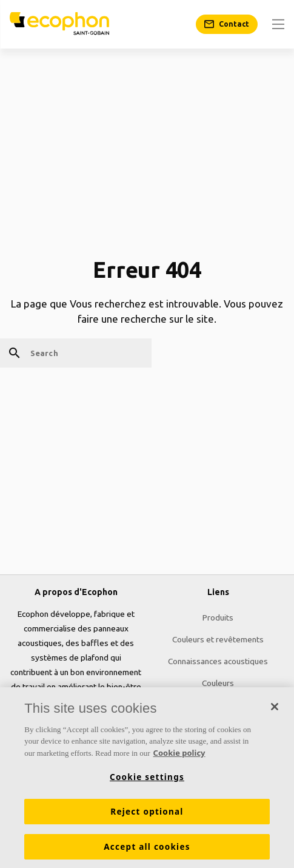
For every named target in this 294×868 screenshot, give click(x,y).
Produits (218, 617)
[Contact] (227, 24)
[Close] (275, 710)
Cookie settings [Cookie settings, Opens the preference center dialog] (147, 780)
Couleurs (218, 683)
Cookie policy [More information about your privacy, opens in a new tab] (179, 756)
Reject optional (147, 815)
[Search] (76, 353)
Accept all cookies (147, 850)
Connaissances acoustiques (218, 661)
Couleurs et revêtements (218, 639)
